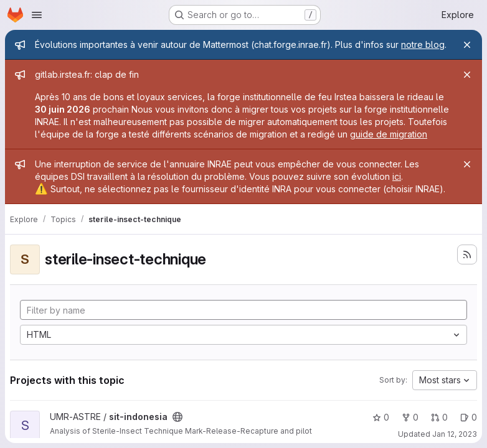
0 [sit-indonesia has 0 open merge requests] (439, 417)
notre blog (423, 44)
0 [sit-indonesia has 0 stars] (381, 417)
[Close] (467, 45)
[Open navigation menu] (37, 15)
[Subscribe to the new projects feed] (467, 254)
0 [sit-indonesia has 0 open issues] (469, 417)
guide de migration (389, 134)
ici (397, 176)
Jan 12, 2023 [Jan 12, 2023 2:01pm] (455, 434)
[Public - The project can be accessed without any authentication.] (177, 417)
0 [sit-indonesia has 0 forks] (410, 417)
